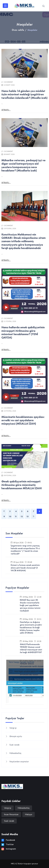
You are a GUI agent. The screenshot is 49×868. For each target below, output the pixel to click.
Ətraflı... (6, 110)
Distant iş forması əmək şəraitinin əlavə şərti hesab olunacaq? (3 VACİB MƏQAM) (25, 568)
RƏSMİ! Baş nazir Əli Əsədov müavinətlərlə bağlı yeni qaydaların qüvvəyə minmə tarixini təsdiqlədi (30, 605)
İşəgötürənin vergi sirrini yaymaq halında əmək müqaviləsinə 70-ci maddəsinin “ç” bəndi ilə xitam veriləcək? (25, 550)
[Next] (33, 516)
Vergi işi (13, 728)
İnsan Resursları (11, 814)
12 (22, 516)
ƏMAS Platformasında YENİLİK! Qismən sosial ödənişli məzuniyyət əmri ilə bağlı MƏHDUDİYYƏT (31, 648)
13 (28, 516)
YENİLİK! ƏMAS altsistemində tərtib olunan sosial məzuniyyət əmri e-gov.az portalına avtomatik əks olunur (32, 669)
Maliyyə (29, 814)
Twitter (8, 844)
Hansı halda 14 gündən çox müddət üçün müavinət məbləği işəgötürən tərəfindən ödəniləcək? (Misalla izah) (24, 94)
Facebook (8, 840)
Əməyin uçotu (16, 736)
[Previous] (4, 511)
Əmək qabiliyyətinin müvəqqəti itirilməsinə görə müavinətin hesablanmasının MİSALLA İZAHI (22, 485)
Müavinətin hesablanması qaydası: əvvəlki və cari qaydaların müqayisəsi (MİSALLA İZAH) (23, 420)
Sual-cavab (14, 745)
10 (10, 516)
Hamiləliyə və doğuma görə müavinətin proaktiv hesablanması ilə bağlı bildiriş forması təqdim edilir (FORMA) (31, 627)
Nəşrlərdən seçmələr (19, 762)
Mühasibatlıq (15, 753)
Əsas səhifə (18, 30)
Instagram (9, 849)
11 (16, 516)
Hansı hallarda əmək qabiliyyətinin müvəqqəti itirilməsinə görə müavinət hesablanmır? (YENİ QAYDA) (23, 332)
